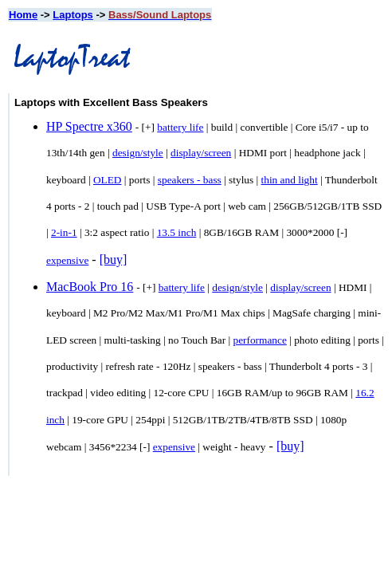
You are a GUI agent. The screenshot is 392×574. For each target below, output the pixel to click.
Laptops (73, 15)
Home (23, 15)
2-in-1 (64, 232)
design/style (138, 153)
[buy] (114, 259)
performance (259, 340)
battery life (180, 127)
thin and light (290, 180)
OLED (108, 180)
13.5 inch (177, 232)
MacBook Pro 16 (90, 287)
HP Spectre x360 (89, 126)
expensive (67, 260)
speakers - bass (190, 180)
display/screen (201, 153)
